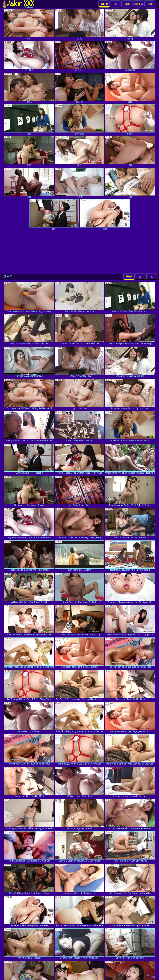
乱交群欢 (79, 56)
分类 (127, 4)
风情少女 (79, 120)
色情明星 (139, 4)
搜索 (150, 4)
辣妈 (29, 24)
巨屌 (105, 215)
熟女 (54, 215)
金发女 (79, 183)
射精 (130, 88)
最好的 (129, 277)
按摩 (29, 183)
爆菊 (130, 151)
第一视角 (29, 56)
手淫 (79, 151)
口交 (29, 120)
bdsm (130, 120)
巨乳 (79, 24)
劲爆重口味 (130, 56)
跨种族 (79, 88)
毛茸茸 (130, 24)
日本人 (29, 88)
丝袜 (130, 183)
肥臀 (29, 151)
